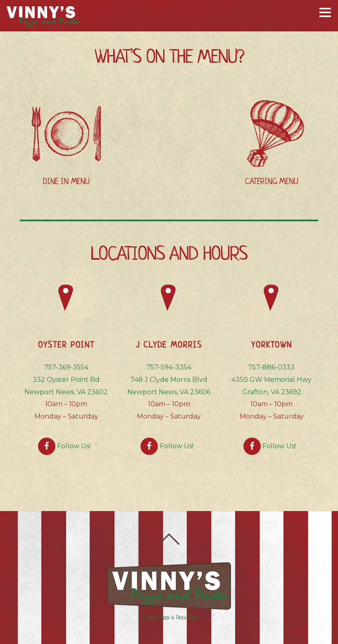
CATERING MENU (271, 182)
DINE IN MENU (66, 182)
